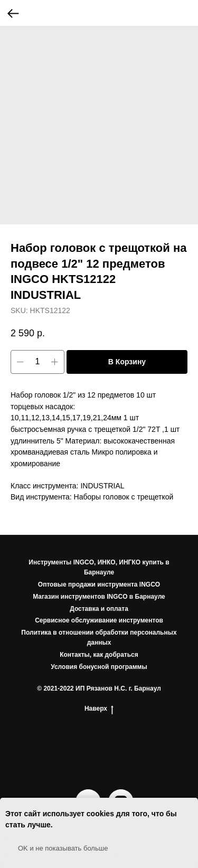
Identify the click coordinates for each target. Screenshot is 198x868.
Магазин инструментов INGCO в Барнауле (99, 597)
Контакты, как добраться (99, 655)
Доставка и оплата (99, 609)
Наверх (99, 709)
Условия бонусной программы (99, 667)
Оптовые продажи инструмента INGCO (99, 584)
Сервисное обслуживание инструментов (99, 620)
